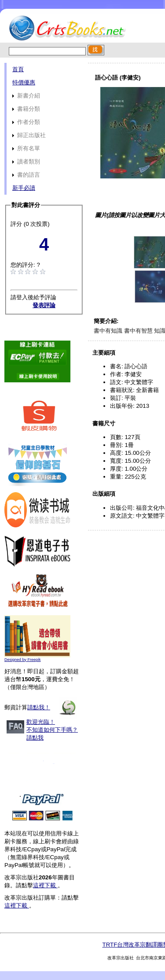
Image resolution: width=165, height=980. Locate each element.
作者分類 (26, 122)
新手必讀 (24, 188)
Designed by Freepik (23, 660)
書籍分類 (26, 109)
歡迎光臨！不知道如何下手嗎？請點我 (52, 730)
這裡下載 (45, 885)
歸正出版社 (29, 135)
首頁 (18, 69)
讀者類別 (26, 162)
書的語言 (26, 175)
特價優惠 (24, 82)
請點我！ (39, 707)
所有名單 (26, 148)
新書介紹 (26, 96)
